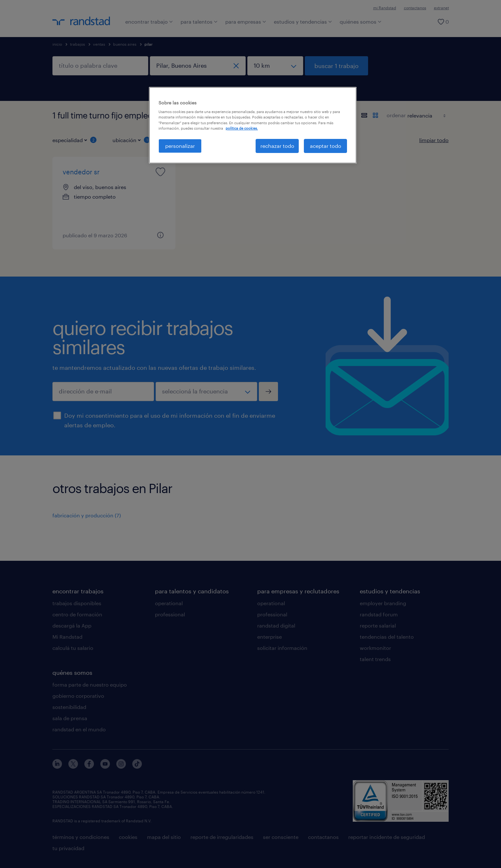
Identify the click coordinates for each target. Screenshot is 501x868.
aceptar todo (326, 146)
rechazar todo (277, 146)
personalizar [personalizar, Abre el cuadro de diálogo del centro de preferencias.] (180, 146)
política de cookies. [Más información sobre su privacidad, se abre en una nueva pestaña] (242, 128)
